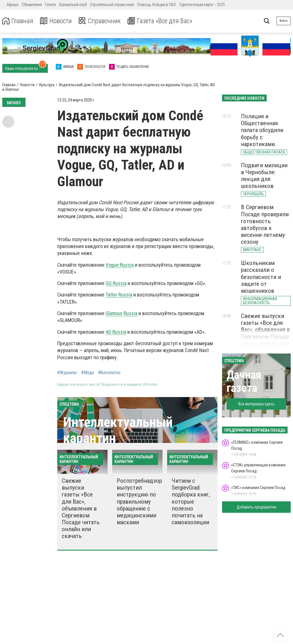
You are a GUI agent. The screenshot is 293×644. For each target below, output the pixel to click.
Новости (57, 21)
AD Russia (116, 332)
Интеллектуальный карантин (118, 430)
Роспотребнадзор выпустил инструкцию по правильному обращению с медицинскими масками (139, 501)
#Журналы (67, 373)
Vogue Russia (120, 265)
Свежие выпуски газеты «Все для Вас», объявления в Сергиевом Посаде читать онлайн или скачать (81, 508)
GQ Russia (116, 283)
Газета (50, 5)
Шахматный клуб (73, 5)
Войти (284, 21)
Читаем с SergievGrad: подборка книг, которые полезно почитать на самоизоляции (191, 501)
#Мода (88, 373)
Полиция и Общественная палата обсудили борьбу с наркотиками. (262, 130)
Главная (18, 21)
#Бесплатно (109, 373)
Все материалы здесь (257, 404)
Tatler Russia (119, 295)
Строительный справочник (112, 5)
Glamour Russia (121, 313)
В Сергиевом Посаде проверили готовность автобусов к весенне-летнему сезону (265, 224)
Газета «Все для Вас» (163, 21)
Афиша (12, 5)
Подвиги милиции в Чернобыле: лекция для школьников (264, 176)
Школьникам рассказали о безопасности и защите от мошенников (261, 277)
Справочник (101, 21)
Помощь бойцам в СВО (157, 5)
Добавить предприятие (257, 507)
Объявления (32, 5)
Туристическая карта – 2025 (202, 5)
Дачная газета (244, 381)
